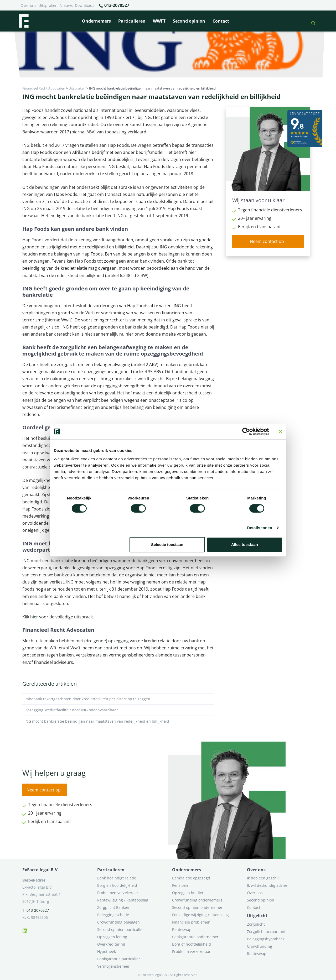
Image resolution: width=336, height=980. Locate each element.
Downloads (85, 5)
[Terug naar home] (24, 21)
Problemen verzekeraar (118, 893)
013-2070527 (114, 6)
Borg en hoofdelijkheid (117, 885)
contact (112, 648)
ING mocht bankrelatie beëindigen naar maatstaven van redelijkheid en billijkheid (118, 721)
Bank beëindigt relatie (117, 878)
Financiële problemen (191, 922)
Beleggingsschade (113, 915)
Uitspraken (48, 5)
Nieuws (66, 5)
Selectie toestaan (167, 544)
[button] (311, 21)
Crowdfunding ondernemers (197, 900)
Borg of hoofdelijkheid (192, 944)
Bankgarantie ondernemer (195, 937)
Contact (221, 21)
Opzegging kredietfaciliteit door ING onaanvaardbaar (118, 710)
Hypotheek (107, 952)
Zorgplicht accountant (266, 932)
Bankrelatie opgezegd (191, 878)
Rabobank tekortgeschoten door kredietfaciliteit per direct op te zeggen (118, 699)
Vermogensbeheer (113, 966)
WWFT (159, 21)
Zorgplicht (256, 924)
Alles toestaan (245, 544)
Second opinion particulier (121, 929)
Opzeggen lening (112, 937)
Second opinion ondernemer (197, 907)
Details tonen (260, 528)
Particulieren (132, 21)
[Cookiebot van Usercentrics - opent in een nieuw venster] (246, 431)
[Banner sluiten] (281, 431)
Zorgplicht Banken (113, 907)
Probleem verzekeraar (191, 952)
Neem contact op (267, 241)
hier (34, 617)
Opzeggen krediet (188, 893)
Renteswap (182, 929)
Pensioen (180, 885)
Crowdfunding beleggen (118, 922)
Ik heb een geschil (263, 878)
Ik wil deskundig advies (267, 885)
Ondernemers (96, 21)
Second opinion (189, 21)
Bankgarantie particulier (119, 959)
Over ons (28, 5)
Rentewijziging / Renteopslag (123, 900)
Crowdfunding (260, 946)
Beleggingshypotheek (266, 939)
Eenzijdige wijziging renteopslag (200, 915)
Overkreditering (111, 944)
